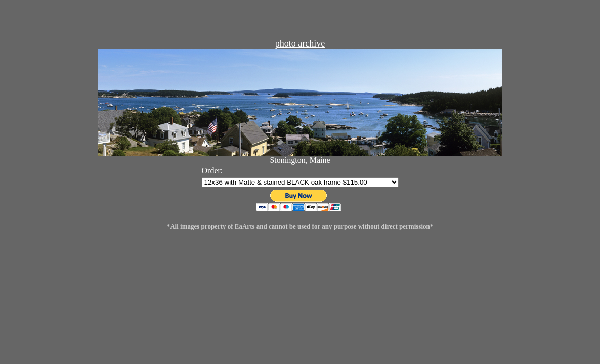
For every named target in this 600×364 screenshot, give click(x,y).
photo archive (300, 43)
